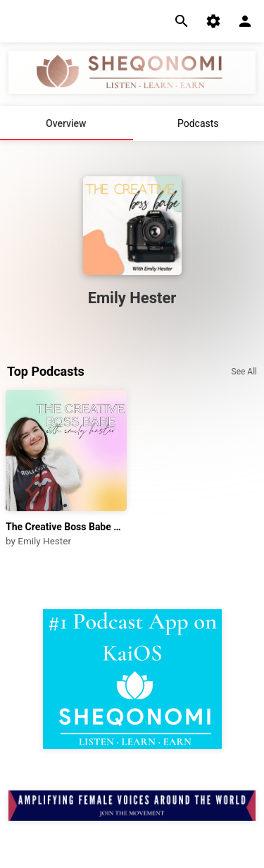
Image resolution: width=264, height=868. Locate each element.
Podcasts (198, 123)
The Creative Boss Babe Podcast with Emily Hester (66, 527)
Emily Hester (44, 541)
